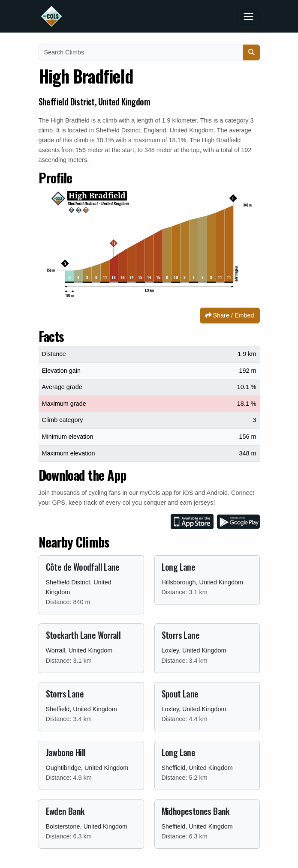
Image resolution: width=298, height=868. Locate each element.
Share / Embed (230, 315)
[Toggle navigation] (248, 16)
